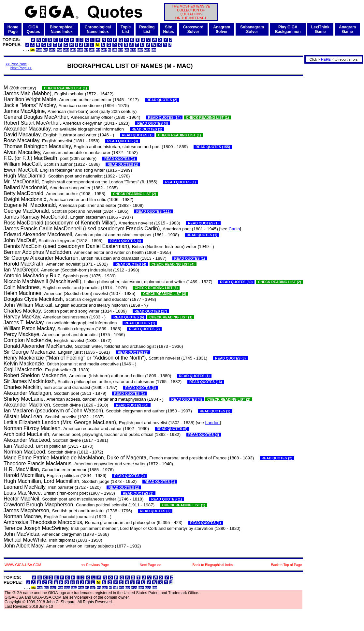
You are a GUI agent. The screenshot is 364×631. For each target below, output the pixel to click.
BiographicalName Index (62, 29)
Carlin (234, 229)
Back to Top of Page (286, 565)
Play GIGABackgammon (288, 29)
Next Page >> (21, 68)
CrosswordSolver (193, 29)
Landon (212, 423)
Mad (39, 50)
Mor (140, 50)
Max (80, 50)
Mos (147, 50)
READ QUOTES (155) (213, 147)
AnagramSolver (222, 29)
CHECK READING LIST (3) (156, 288)
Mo (127, 50)
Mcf (92, 50)
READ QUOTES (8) (230, 358)
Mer (104, 50)
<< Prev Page (16, 64)
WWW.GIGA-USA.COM (23, 565)
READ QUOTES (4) (153, 123)
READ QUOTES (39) (236, 282)
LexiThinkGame (320, 29)
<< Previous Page (95, 565)
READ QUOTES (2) (162, 100)
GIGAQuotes (33, 29)
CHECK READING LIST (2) (135, 194)
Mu (154, 50)
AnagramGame (347, 29)
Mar (59, 50)
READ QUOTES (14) (164, 117)
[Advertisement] (331, 162)
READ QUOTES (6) (129, 317)
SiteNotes (168, 29)
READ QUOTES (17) (151, 311)
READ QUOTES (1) (147, 129)
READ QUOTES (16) (206, 382)
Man (52, 50)
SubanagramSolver (252, 29)
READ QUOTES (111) (153, 211)
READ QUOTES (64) (132, 405)
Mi (109, 50)
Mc (86, 50)
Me (98, 50)
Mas (66, 50)
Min (121, 50)
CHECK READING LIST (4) (173, 264)
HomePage (13, 29)
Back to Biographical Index (213, 565)
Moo (133, 50)
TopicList (126, 29)
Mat (73, 50)
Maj (46, 50)
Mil (115, 50)
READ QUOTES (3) (123, 141)
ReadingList (147, 29)
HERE (326, 59)
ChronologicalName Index (98, 29)
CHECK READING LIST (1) (66, 88)
